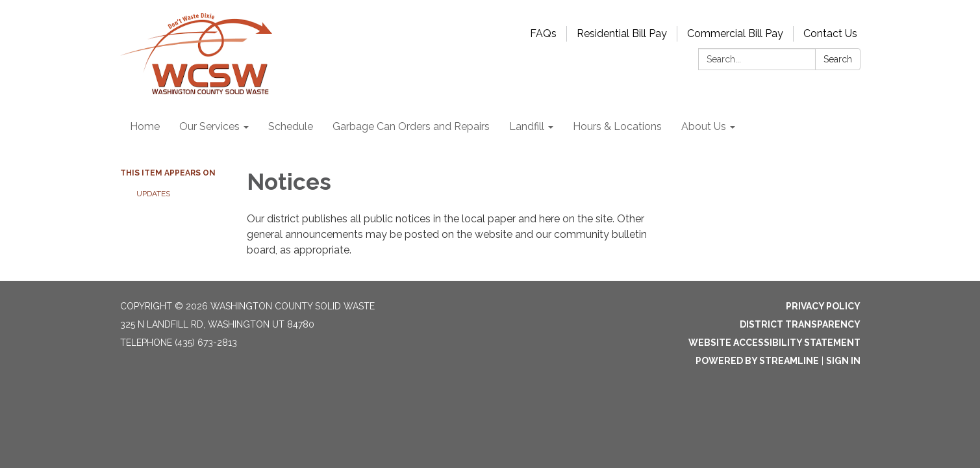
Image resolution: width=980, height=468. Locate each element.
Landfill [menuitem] (527, 126)
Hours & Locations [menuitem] (617, 126)
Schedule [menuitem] (291, 126)
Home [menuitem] (145, 126)
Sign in (843, 361)
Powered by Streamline (757, 361)
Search (838, 59)
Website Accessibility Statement (774, 343)
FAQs (543, 33)
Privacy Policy (823, 306)
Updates (153, 194)
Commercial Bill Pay (735, 33)
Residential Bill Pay (622, 33)
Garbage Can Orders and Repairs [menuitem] (411, 126)
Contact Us (830, 33)
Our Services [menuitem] (209, 126)
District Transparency (800, 324)
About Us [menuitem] (704, 126)
